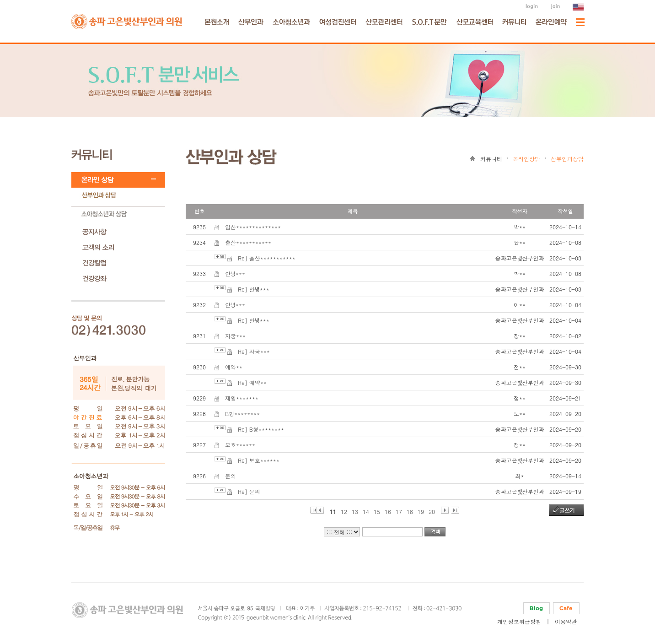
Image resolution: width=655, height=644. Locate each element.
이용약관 (566, 621)
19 (421, 511)
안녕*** (235, 273)
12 (344, 511)
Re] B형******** (261, 429)
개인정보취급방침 (519, 621)
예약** (234, 367)
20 (432, 511)
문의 (231, 476)
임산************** (253, 227)
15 (377, 511)
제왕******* (242, 398)
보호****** (240, 445)
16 (388, 511)
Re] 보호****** (259, 460)
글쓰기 (567, 510)
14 (366, 511)
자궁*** (235, 336)
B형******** (242, 414)
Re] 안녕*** (254, 289)
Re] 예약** (252, 382)
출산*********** (248, 242)
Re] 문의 (249, 491)
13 (355, 511)
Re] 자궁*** (254, 351)
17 (399, 511)
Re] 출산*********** (267, 258)
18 (410, 511)
